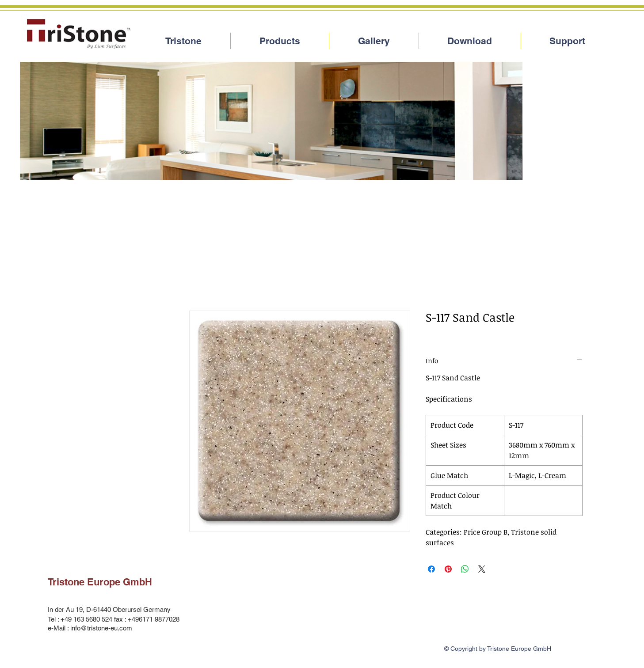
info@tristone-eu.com (101, 628)
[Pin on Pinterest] (448, 569)
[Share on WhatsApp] (465, 569)
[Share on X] (482, 569)
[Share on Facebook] (431, 569)
